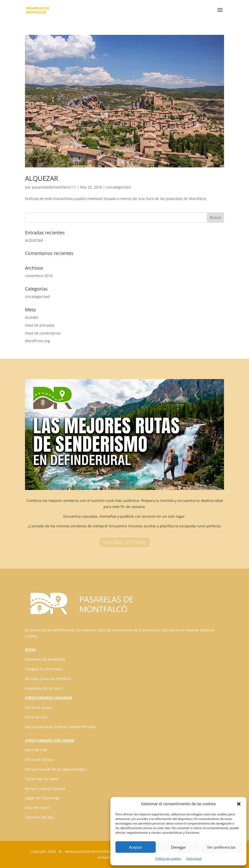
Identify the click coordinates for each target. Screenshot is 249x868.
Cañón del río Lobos (42, 779)
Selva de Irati (36, 750)
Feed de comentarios (43, 333)
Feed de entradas (40, 325)
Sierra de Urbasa (39, 759)
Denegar (178, 847)
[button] (239, 804)
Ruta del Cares (37, 808)
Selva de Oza (36, 717)
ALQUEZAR (42, 178)
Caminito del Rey (39, 817)
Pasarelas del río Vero (43, 688)
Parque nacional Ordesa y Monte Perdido (60, 727)
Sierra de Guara (38, 707)
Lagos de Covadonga (42, 798)
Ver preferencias (221, 847)
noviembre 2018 (39, 276)
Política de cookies (168, 858)
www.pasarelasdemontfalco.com (93, 851)
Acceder (32, 317)
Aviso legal (194, 858)
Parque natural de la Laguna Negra (55, 769)
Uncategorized (118, 187)
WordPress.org (37, 341)
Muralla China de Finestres (48, 679)
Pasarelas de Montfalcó (45, 659)
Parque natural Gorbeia (45, 789)
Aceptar (136, 847)
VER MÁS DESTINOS (124, 542)
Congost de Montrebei (44, 669)
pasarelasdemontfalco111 (54, 187)
